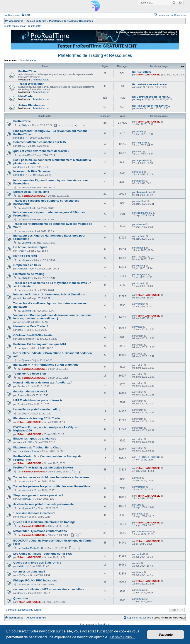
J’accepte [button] (166, 635)
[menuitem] (25, 15)
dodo (25, 414)
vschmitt (26, 187)
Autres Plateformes (31, 105)
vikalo (139, 327)
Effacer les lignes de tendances (35, 439)
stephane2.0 (29, 508)
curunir (21, 322)
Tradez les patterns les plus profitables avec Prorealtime (52, 486)
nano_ (21, 330)
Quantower (21, 598)
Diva (139, 505)
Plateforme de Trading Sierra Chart (37, 447)
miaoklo (141, 181)
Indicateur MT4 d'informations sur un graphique (46, 365)
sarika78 (141, 554)
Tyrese (21, 251)
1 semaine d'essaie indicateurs (34, 513)
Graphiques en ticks (27, 265)
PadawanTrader (26, 269)
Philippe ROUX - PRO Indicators (35, 580)
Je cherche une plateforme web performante (43, 504)
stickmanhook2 (144, 213)
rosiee (140, 108)
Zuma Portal (104, 624)
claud (139, 87)
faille (139, 478)
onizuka (22, 298)
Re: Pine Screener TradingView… (151, 106)
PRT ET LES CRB (25, 256)
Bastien (21, 386)
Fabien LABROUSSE (148, 75)
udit (138, 563)
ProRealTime (27, 71)
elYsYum (27, 260)
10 (75, 125)
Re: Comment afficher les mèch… (151, 97)
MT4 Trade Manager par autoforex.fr (38, 400)
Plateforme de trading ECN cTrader (37, 418)
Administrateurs (28, 60)
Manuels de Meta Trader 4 (31, 326)
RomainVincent (144, 192)
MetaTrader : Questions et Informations (40, 531)
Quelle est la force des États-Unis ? (37, 563)
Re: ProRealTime (142, 72)
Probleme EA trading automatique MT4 (40, 344)
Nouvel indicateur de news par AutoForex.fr (43, 382)
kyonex (26, 348)
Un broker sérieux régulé (30, 247)
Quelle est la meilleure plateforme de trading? (44, 522)
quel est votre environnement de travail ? (41, 151)
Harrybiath (142, 274)
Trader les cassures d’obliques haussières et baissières (51, 477)
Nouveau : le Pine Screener (32, 171)
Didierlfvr (27, 278)
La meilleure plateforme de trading (37, 409)
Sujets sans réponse (15, 26)
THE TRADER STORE (148, 457)
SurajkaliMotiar (144, 532)
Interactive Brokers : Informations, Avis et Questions (49, 294)
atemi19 (26, 155)
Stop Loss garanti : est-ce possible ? (38, 495)
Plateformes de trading (29, 274)
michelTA (22, 138)
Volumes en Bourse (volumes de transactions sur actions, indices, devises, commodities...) (53, 317)
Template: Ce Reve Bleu (30, 374)
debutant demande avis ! (30, 391)
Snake (21, 395)
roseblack (142, 201)
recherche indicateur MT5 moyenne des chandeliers (49, 589)
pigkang (141, 248)
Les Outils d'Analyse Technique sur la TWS (43, 554)
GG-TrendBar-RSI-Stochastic (33, 335)
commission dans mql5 (29, 572)
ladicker (22, 566)
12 (84, 125)
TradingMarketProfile (29, 451)
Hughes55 (142, 99)
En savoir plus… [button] (123, 637)
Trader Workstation (31, 84)
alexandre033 (25, 442)
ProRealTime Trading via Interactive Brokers (43, 468)
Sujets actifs (35, 26)
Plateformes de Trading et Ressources (95, 55)
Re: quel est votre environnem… (151, 84)
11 (79, 125)
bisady (140, 572)
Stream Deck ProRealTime (31, 192)
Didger (25, 125)
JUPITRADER (25, 499)
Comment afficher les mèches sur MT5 (40, 142)
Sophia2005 (143, 160)
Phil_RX (26, 584)
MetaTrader (26, 96)
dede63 (21, 146)
